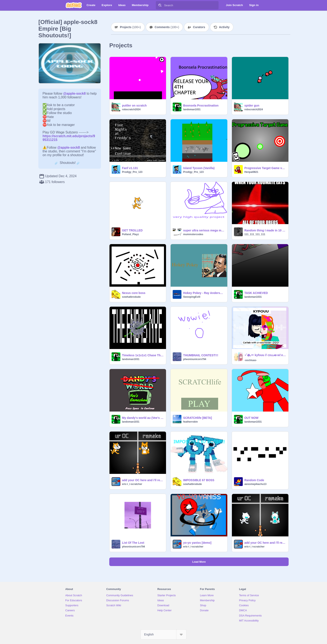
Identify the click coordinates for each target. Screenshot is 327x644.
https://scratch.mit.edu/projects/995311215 (69, 136)
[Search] (160, 5)
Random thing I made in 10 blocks (265, 230)
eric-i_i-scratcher (132, 484)
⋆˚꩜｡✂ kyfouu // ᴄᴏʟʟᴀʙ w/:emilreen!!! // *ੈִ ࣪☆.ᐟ (265, 355)
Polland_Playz (130, 234)
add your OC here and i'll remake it (143, 480)
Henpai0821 (251, 172)
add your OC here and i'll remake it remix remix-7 (265, 543)
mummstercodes (193, 234)
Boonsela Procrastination (201, 105)
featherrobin (190, 422)
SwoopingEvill (192, 297)
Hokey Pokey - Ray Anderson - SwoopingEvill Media (204, 293)
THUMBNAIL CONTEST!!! (201, 355)
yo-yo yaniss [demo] (197, 543)
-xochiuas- (251, 360)
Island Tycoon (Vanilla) (199, 168)
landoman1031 (192, 109)
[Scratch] (74, 5)
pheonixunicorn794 (195, 359)
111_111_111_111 (255, 234)
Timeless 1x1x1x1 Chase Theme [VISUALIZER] (143, 355)
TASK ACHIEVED (256, 293)
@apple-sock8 (74, 94)
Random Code (254, 480)
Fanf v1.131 (130, 168)
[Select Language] (163, 634)
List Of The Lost (133, 543)
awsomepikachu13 (255, 484)
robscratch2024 (131, 109)
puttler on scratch (134, 105)
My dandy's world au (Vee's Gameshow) (143, 418)
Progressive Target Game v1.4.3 (265, 168)
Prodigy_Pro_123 (132, 172)
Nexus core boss (134, 293)
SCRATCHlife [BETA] (197, 418)
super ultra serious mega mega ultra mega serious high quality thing (204, 230)
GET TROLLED (132, 230)
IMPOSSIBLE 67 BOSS (199, 480)
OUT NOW (252, 418)
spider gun (252, 105)
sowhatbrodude (131, 297)
